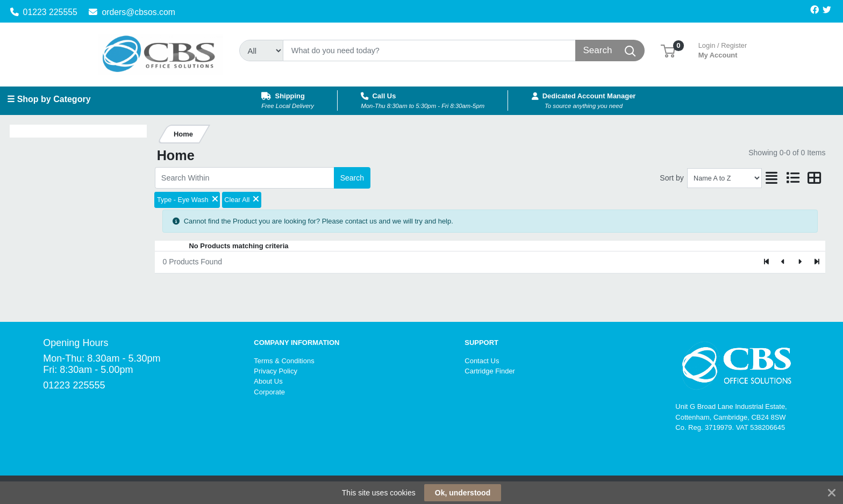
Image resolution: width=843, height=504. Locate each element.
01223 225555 (44, 12)
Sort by (671, 178)
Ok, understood (463, 493)
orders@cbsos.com (132, 12)
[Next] (800, 262)
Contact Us (482, 361)
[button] (668, 50)
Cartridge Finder (490, 371)
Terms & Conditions (284, 361)
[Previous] (784, 262)
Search (352, 178)
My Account (723, 49)
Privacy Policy (276, 371)
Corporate (269, 392)
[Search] (429, 51)
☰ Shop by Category (49, 99)
